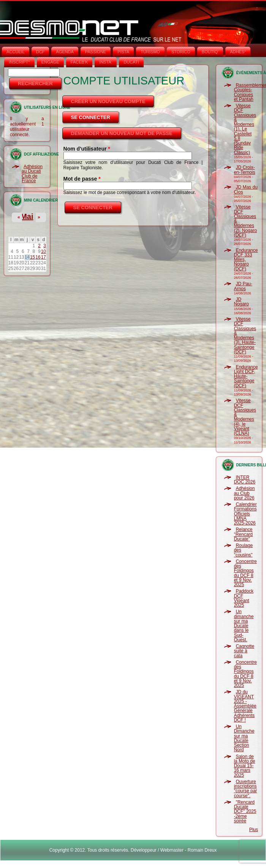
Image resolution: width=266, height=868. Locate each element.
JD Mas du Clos (245, 189)
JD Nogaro (241, 302)
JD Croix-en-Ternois (244, 170)
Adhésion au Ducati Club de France (32, 174)
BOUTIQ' (210, 52)
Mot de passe (82, 179)
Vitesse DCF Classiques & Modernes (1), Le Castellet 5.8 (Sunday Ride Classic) (245, 129)
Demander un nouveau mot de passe (122, 133)
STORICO (181, 52)
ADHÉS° (238, 52)
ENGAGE (50, 62)
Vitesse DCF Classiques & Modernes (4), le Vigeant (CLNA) (245, 417)
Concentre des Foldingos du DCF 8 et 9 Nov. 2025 (245, 573)
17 (44, 257)
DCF (40, 52)
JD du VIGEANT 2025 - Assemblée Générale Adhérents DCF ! (245, 706)
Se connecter (96, 115)
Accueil (16, 52)
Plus (254, 830)
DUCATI (131, 62)
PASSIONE (96, 52)
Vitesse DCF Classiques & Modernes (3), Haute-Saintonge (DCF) (245, 335)
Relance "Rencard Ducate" (243, 534)
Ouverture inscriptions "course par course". (245, 789)
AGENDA (65, 52)
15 (32, 257)
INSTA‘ (106, 62)
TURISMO (150, 52)
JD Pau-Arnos (243, 286)
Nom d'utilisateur (87, 149)
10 (44, 251)
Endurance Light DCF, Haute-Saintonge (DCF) (246, 376)
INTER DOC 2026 (245, 480)
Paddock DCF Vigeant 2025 (244, 598)
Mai (27, 216)
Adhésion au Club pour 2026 (244, 493)
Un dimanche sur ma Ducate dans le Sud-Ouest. (244, 626)
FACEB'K (79, 62)
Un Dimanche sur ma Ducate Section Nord (244, 738)
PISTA (123, 52)
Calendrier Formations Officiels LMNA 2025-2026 (245, 514)
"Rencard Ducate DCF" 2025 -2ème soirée (245, 812)
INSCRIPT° (19, 62)
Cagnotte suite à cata (244, 651)
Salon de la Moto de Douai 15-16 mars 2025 (244, 766)
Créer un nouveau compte (108, 101)
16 (38, 257)
